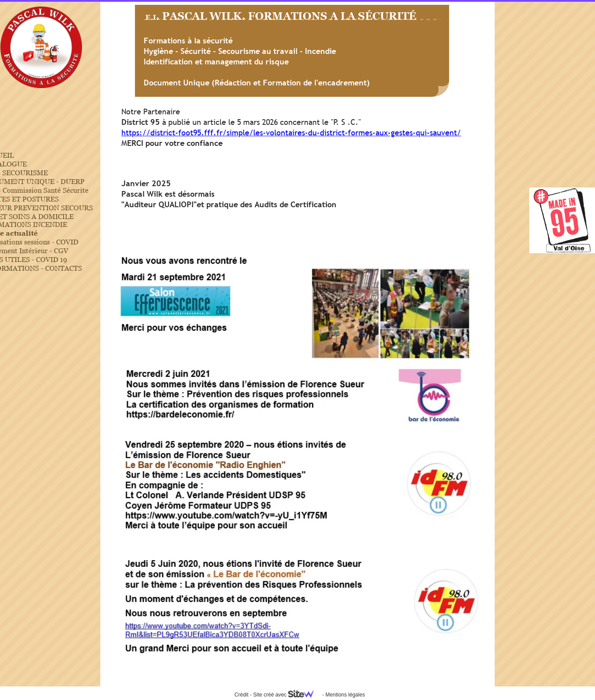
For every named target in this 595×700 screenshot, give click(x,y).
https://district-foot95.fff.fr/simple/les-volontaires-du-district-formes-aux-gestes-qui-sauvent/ (291, 133)
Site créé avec (287, 695)
